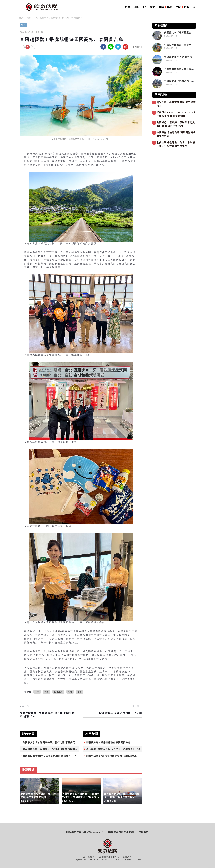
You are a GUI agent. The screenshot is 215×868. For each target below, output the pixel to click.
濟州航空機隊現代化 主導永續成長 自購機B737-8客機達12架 (56, 756)
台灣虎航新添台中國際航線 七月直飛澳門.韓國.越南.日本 (47, 715)
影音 (187, 7)
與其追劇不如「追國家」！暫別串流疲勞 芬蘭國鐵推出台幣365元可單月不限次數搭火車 (71, 749)
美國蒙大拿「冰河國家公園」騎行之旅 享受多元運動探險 (54, 743)
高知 (70, 692)
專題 (170, 7)
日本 (136, 7)
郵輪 (161, 7)
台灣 (127, 7)
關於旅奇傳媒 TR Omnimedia (85, 832)
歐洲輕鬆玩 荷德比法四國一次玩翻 (121, 713)
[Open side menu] (20, 7)
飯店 (153, 7)
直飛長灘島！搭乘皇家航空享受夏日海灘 (108, 743)
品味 (178, 7)
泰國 (46, 692)
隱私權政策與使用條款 (121, 832)
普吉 (79, 692)
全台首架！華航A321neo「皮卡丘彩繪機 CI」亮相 (114, 749)
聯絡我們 (144, 832)
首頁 (21, 18)
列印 (136, 47)
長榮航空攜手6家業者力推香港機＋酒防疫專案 (111, 756)
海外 (144, 7)
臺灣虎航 (58, 692)
